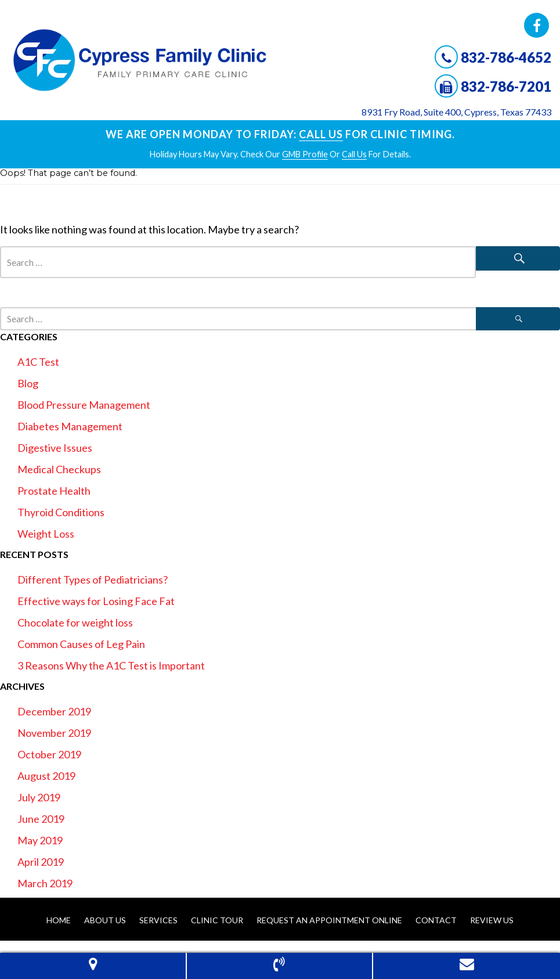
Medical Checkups (59, 469)
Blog (28, 383)
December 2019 (54, 711)
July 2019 (39, 797)
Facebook (536, 25)
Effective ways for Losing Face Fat (96, 601)
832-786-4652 (506, 57)
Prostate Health (54, 491)
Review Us (492, 920)
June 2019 (41, 819)
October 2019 (49, 754)
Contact (436, 920)
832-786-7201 (506, 86)
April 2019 (41, 862)
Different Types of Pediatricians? (93, 580)
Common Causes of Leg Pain (81, 644)
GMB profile (305, 154)
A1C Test (38, 362)
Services (158, 920)
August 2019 (46, 776)
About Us (105, 920)
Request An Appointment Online (329, 920)
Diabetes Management (70, 426)
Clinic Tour (217, 920)
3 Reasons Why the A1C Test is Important (111, 665)
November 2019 (54, 733)
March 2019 (45, 883)
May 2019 (40, 840)
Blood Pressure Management (84, 405)
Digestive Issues (55, 448)
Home (59, 920)
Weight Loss (46, 534)
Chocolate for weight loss (75, 622)
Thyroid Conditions (61, 512)
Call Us (321, 134)
